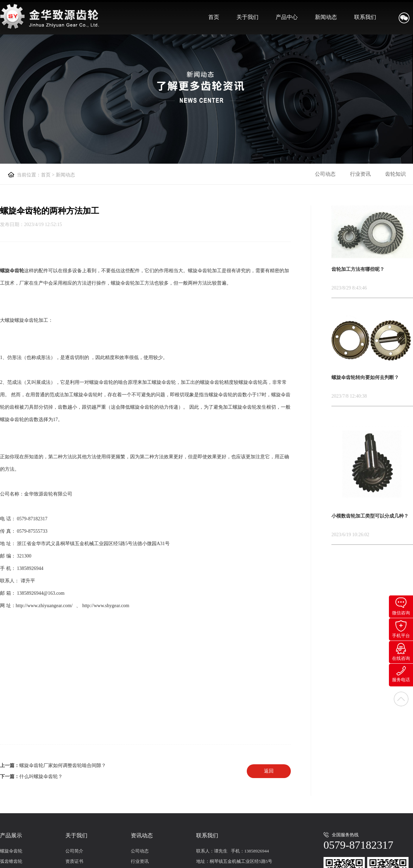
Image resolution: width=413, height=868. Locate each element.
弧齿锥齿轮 (11, 861)
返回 (269, 771)
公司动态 (325, 174)
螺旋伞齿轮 (11, 851)
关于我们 (247, 17)
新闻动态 (326, 17)
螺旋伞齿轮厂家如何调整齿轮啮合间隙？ (63, 765)
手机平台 (401, 629)
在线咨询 (401, 652)
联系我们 (365, 17)
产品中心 (287, 17)
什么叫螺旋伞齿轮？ (41, 777)
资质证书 (74, 861)
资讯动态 (142, 835)
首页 (214, 17)
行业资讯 (360, 174)
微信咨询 (401, 606)
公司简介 (74, 851)
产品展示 (11, 835)
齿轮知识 (395, 174)
